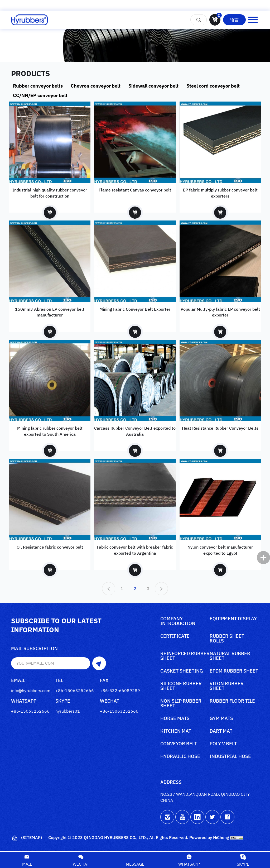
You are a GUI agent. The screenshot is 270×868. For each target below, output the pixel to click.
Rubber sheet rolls (227, 640)
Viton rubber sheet (227, 687)
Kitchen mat (176, 732)
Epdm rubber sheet (234, 672)
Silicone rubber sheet (181, 687)
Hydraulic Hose (180, 757)
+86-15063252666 (75, 691)
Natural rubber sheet (230, 657)
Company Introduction (178, 622)
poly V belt (223, 745)
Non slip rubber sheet (181, 704)
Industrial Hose (230, 757)
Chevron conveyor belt (96, 86)
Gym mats (221, 720)
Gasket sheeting (182, 672)
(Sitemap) (26, 839)
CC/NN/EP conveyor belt (40, 95)
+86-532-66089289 (120, 691)
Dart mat (221, 732)
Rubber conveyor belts (38, 86)
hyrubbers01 (68, 712)
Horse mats (175, 720)
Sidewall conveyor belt (153, 86)
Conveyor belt (179, 745)
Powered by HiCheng (209, 838)
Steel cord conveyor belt (213, 86)
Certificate (175, 637)
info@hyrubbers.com (31, 691)
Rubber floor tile (232, 702)
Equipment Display (233, 620)
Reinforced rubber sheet (185, 657)
